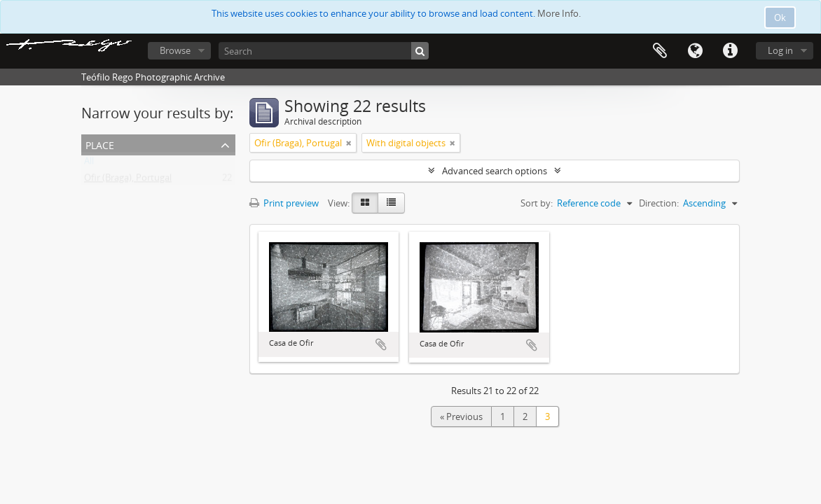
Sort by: (537, 203)
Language (695, 51)
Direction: (659, 203)
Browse (175, 50)
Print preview (284, 203)
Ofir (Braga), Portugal (128, 181)
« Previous (461, 416)
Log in (780, 50)
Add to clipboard (381, 344)
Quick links (730, 51)
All (89, 164)
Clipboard (660, 51)
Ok (780, 17)
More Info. (559, 13)
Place (100, 144)
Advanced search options (495, 171)
